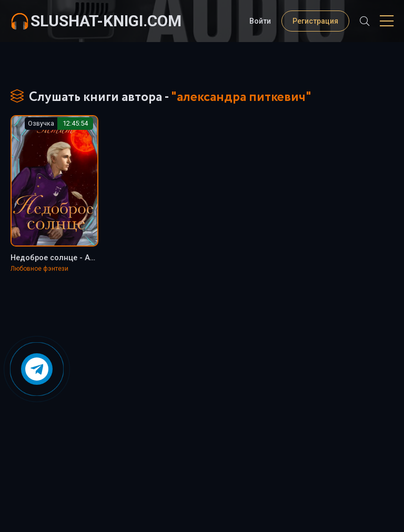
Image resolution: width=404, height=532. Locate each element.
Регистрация (315, 21)
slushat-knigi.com (106, 21)
